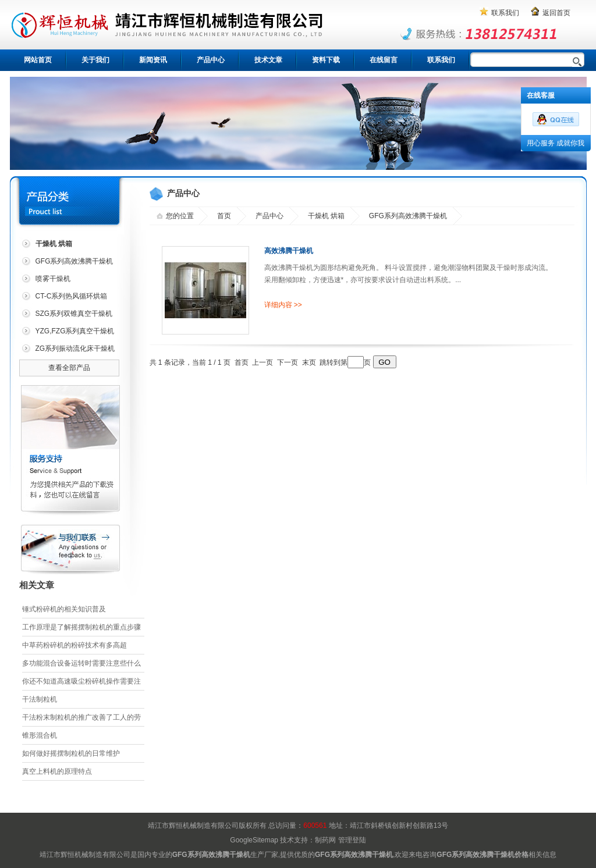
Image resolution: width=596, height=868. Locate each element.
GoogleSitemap (254, 840)
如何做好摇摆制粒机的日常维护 (71, 753)
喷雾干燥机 (53, 279)
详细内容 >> (283, 305)
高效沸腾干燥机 (289, 251)
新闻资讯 (153, 60)
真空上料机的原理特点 (57, 771)
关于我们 (95, 60)
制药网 (325, 840)
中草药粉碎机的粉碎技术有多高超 (74, 645)
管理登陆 (352, 840)
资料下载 (326, 60)
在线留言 (384, 60)
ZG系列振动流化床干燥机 (75, 348)
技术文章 (268, 60)
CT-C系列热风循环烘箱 (72, 296)
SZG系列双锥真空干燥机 (74, 314)
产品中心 (211, 60)
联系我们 (505, 13)
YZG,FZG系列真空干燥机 (75, 331)
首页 (224, 216)
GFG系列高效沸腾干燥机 (74, 261)
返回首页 (556, 13)
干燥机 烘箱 (326, 216)
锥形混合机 (40, 735)
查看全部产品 (69, 368)
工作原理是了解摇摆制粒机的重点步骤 (81, 627)
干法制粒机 (40, 699)
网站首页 (38, 60)
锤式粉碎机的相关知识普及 (64, 609)
